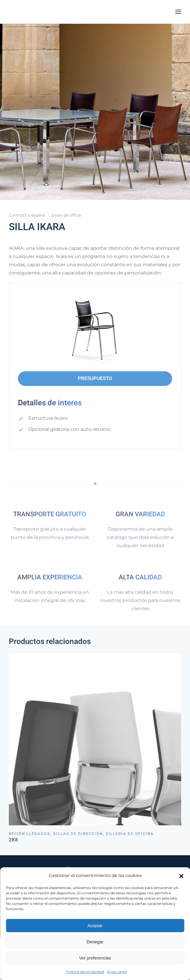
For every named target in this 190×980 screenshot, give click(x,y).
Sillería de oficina (130, 834)
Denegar (95, 942)
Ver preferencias (95, 958)
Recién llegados (30, 834)
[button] (181, 876)
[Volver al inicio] (38, 12)
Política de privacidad (85, 972)
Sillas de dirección (78, 834)
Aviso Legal (117, 972)
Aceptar (95, 926)
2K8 (13, 840)
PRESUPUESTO (95, 378)
